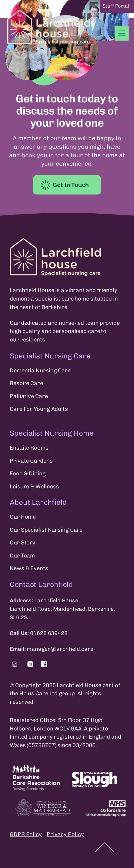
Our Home (23, 517)
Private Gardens (31, 461)
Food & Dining (28, 474)
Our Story (23, 543)
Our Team (22, 556)
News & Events (29, 568)
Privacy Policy (65, 834)
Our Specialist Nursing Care (46, 530)
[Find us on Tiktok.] (15, 664)
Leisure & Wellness (34, 487)
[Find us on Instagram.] (30, 664)
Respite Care (26, 383)
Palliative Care (29, 396)
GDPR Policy (26, 834)
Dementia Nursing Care (40, 371)
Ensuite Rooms (29, 448)
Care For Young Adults (39, 409)
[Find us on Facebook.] (44, 664)
